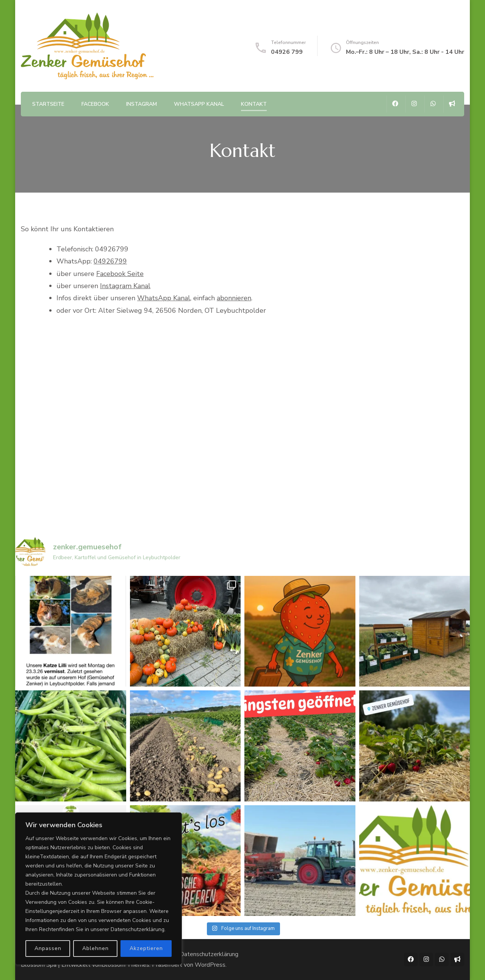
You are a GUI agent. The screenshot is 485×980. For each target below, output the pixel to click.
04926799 (110, 261)
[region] (99, 889)
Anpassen (48, 948)
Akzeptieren (146, 948)
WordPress (210, 965)
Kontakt (254, 104)
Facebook (95, 104)
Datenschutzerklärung (209, 954)
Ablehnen (95, 948)
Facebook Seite (120, 274)
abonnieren (234, 298)
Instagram (142, 104)
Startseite (48, 104)
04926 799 (287, 52)
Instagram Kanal (125, 286)
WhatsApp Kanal (199, 104)
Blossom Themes (125, 965)
